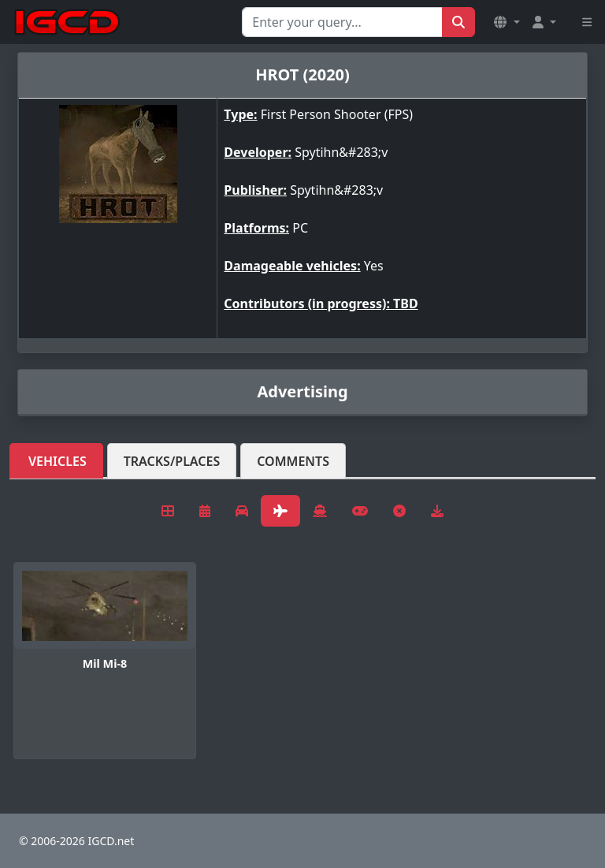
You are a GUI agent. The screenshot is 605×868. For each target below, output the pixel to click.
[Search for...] (342, 22)
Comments (293, 461)
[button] (507, 22)
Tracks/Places (172, 461)
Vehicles (58, 461)
